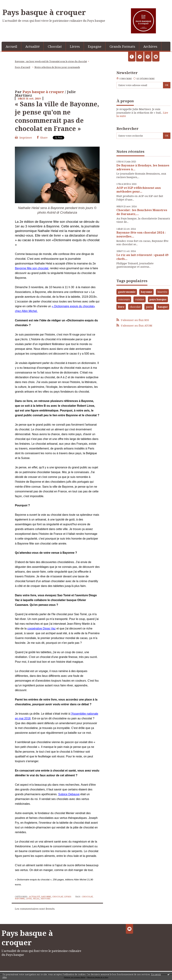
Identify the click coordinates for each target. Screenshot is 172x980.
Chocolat (55, 46)
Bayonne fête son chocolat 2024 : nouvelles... (141, 234)
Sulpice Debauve (69, 794)
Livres (75, 46)
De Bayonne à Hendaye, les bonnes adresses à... (143, 167)
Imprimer (23, 137)
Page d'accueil (22, 67)
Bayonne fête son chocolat (32, 268)
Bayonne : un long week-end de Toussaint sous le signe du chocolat (51, 61)
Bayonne (46, 897)
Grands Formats (122, 46)
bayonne (20, 898)
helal (36, 898)
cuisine (140, 299)
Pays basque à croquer (44, 12)
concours (124, 299)
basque (163, 307)
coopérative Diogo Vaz (42, 629)
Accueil (11, 46)
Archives (150, 46)
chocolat (87, 897)
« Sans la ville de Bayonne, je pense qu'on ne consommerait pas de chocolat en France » (57, 116)
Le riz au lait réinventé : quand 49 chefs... (142, 257)
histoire (46, 898)
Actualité (32, 46)
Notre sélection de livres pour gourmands (57, 67)
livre (29, 898)
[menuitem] (11, 46)
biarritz (162, 292)
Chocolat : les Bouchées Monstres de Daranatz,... (142, 212)
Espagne (95, 46)
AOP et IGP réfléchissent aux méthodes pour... (139, 190)
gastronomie (127, 292)
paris (149, 307)
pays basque (158, 299)
